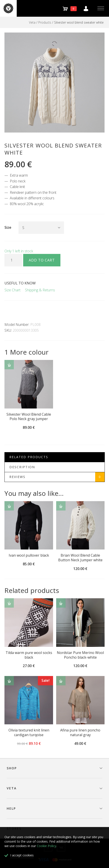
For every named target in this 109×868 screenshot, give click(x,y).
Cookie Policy (46, 846)
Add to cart (42, 260)
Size (8, 227)
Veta (32, 22)
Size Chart (12, 290)
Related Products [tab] (29, 457)
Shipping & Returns (40, 290)
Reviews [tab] (57, 477)
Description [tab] (22, 467)
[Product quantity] (13, 260)
